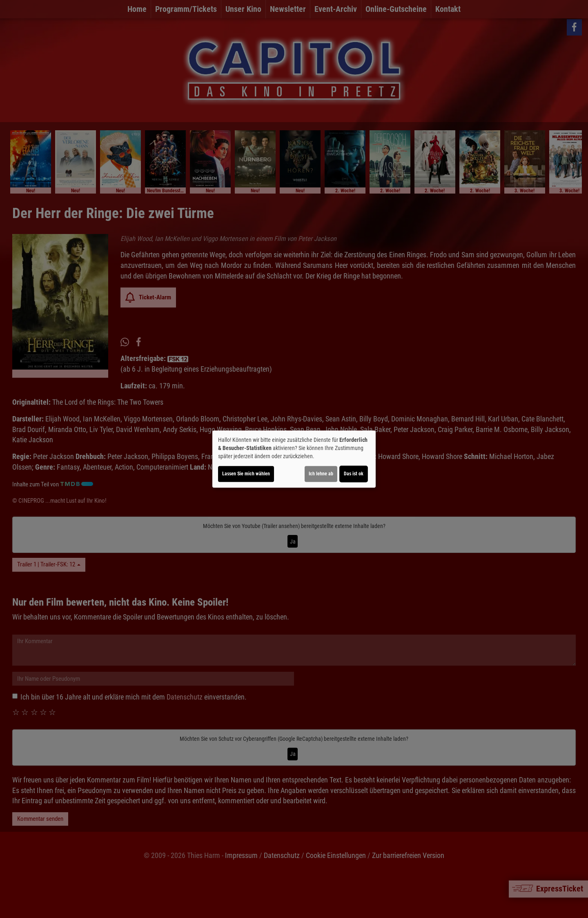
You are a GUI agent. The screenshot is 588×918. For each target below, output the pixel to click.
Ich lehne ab (321, 474)
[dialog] (294, 459)
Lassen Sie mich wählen (246, 474)
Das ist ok (354, 474)
